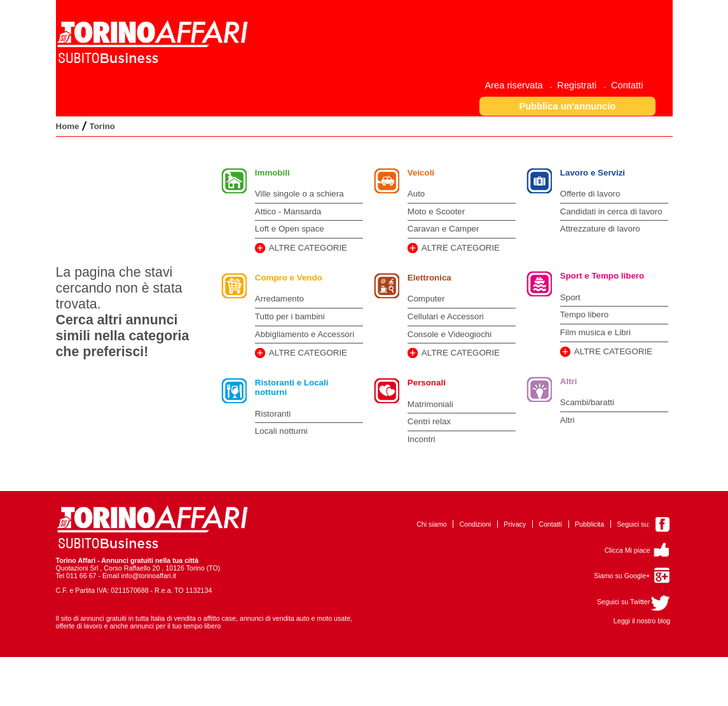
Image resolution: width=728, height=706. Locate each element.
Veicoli (421, 173)
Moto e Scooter (436, 211)
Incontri (422, 439)
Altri (569, 381)
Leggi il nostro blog (642, 621)
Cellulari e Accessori (446, 316)
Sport (570, 297)
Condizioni (476, 524)
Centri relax (429, 421)
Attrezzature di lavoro (600, 229)
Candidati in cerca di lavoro (611, 211)
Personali (427, 383)
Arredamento (279, 299)
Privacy (515, 524)
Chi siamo (431, 524)
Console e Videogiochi (450, 334)
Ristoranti (273, 414)
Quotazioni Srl (77, 568)
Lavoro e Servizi (593, 173)
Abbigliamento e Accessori (305, 334)
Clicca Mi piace (628, 550)
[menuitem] (518, 85)
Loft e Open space (290, 229)
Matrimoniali (430, 404)
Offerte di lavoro (590, 194)
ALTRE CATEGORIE (308, 248)
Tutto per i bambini (290, 316)
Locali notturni (281, 431)
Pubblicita (589, 524)
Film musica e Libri (595, 332)
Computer (426, 299)
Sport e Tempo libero (602, 276)
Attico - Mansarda (288, 211)
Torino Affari (76, 560)
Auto (416, 194)
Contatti (550, 524)
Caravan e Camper (443, 229)
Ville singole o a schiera (299, 194)
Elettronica (429, 278)
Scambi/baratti (587, 402)
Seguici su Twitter (623, 602)
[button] (567, 106)
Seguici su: (633, 524)
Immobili (272, 173)
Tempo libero (584, 315)
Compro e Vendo (289, 278)
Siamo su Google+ (622, 576)
